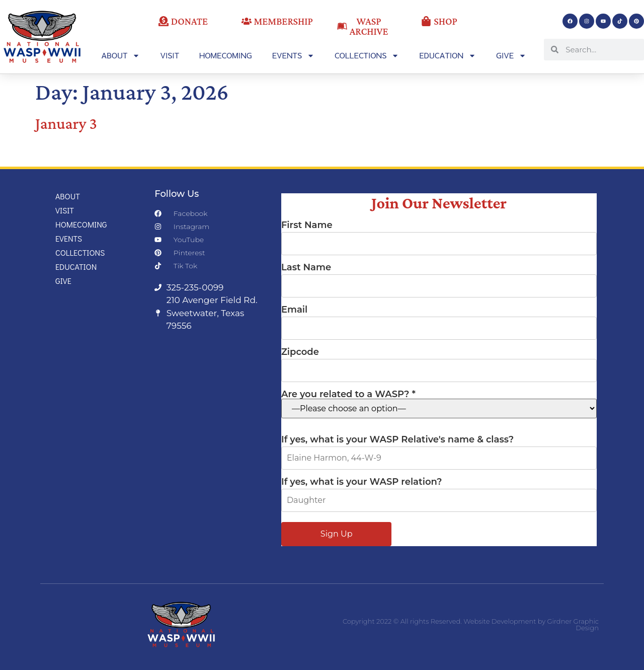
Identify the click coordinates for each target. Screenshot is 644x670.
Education (448, 56)
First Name (439, 235)
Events (293, 56)
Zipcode (439, 361)
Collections (367, 56)
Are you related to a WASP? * (439, 404)
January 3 (66, 123)
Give (511, 56)
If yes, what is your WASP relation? (439, 491)
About (120, 56)
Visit (170, 55)
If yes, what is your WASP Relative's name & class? (439, 449)
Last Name (439, 277)
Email (439, 319)
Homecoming (226, 55)
